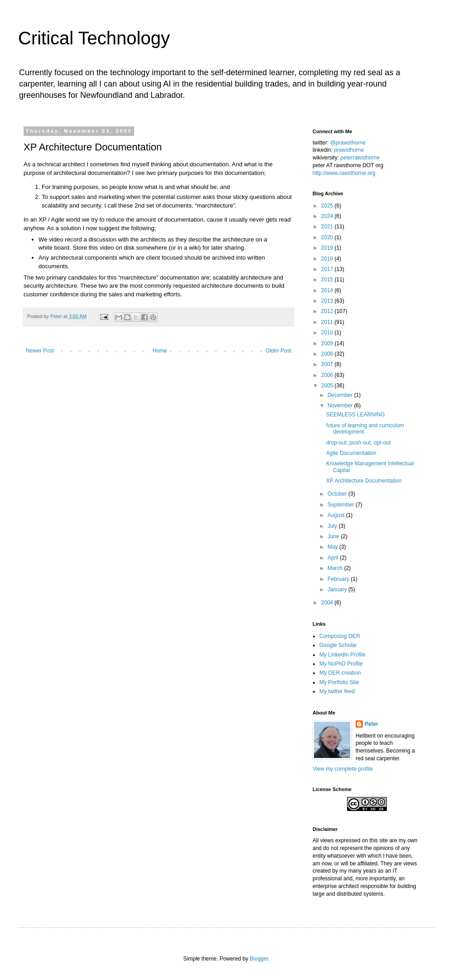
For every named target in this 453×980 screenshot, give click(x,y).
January (338, 589)
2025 (328, 206)
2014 (328, 290)
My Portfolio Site (339, 682)
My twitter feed (337, 691)
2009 (328, 343)
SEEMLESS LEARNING (355, 415)
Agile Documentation (351, 453)
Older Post (278, 351)
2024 (328, 216)
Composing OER (340, 636)
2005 (328, 386)
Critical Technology (94, 38)
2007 (328, 364)
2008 (328, 354)
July (333, 526)
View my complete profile (343, 769)
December (341, 395)
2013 (328, 301)
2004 (328, 603)
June (334, 536)
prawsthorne (349, 150)
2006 (328, 375)
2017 (328, 269)
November (341, 406)
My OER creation (340, 673)
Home (160, 351)
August (337, 515)
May (333, 547)
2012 (328, 311)
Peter (371, 724)
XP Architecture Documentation (364, 481)
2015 (328, 280)
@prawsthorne (348, 143)
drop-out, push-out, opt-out (358, 443)
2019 (328, 248)
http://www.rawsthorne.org (344, 173)
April (334, 558)
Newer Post (40, 351)
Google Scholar (338, 645)
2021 (328, 227)
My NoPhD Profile (341, 664)
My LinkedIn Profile (342, 655)
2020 (328, 237)
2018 (328, 259)
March (336, 568)
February (339, 579)
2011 (328, 322)
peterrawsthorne (360, 158)
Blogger (259, 959)
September (342, 505)
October (338, 494)
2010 (328, 333)
